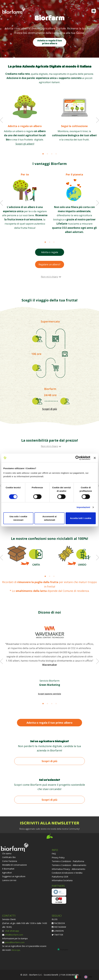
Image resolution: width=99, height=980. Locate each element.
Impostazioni (83, 507)
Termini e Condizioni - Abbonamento (69, 865)
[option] (25, 119)
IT (80, 977)
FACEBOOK (58, 923)
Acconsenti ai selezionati (50, 518)
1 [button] (43, 154)
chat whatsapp (12, 931)
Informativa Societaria (62, 880)
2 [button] (47, 154)
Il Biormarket (8, 869)
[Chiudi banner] (95, 458)
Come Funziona (10, 861)
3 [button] (52, 154)
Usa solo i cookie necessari (18, 518)
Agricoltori (7, 873)
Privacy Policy (58, 858)
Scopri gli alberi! (25, 144)
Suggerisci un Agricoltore (14, 876)
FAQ (54, 854)
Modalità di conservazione (14, 865)
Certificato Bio (9, 857)
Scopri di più (49, 761)
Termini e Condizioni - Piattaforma (68, 861)
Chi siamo (7, 853)
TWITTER (57, 935)
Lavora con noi (9, 880)
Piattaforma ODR (60, 877)
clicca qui (16, 950)
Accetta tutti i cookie (81, 518)
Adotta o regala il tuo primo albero (50, 42)
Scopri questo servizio (49, 694)
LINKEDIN (58, 931)
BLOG (55, 919)
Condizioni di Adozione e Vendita (67, 873)
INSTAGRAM (59, 927)
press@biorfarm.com (15, 942)
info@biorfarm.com (14, 935)
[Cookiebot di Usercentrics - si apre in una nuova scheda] (78, 458)
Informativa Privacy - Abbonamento (68, 869)
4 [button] (56, 154)
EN (90, 977)
